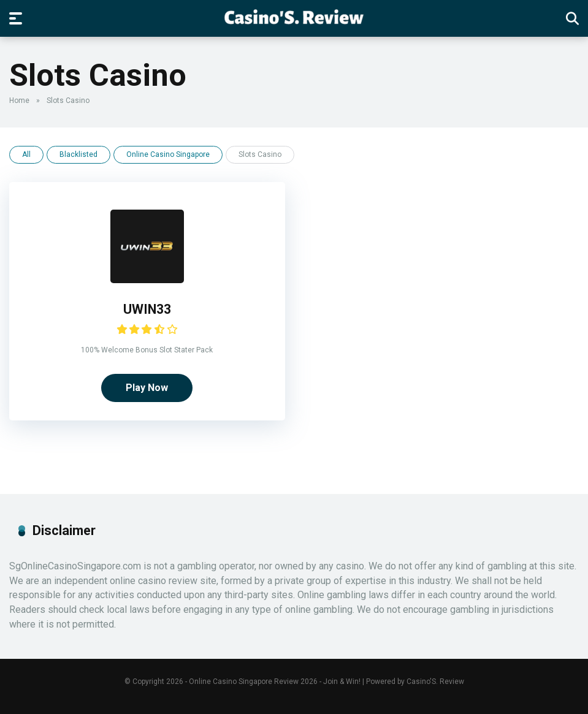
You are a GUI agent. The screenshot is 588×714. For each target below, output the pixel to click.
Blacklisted (78, 154)
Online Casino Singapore (168, 154)
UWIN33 (147, 309)
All (26, 154)
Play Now (147, 388)
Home (19, 101)
